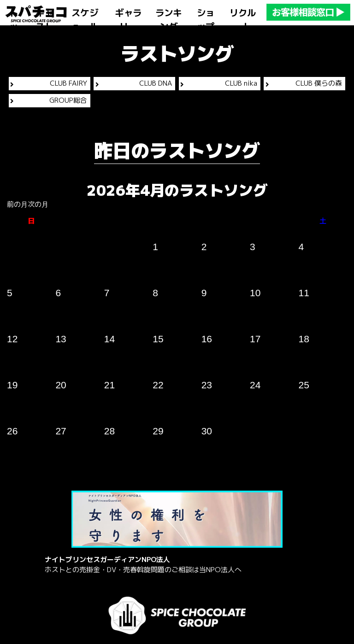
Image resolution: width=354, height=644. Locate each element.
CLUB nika (218, 83)
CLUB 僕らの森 (304, 83)
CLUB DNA (134, 83)
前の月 (17, 204)
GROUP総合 (48, 100)
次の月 (38, 204)
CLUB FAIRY (48, 83)
